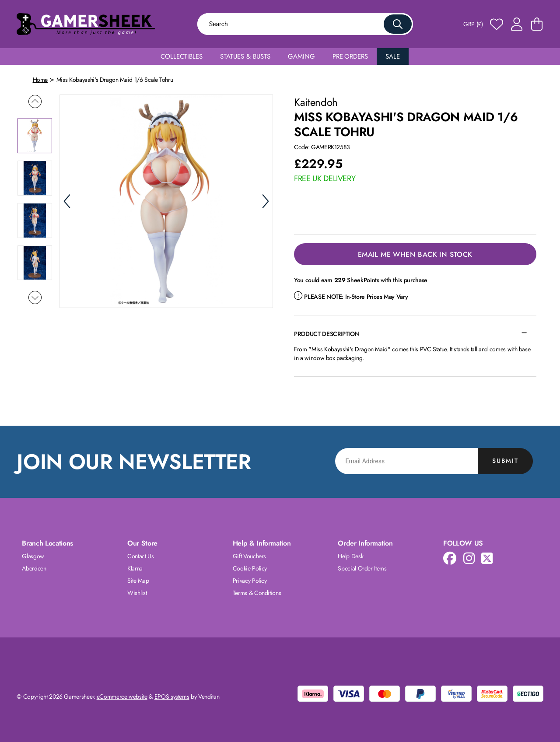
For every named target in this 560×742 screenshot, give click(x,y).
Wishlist (137, 593)
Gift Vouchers (249, 556)
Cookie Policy (250, 568)
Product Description (327, 334)
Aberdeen (34, 568)
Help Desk (350, 556)
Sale (393, 56)
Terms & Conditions (257, 593)
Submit (505, 461)
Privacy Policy (250, 581)
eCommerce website (122, 696)
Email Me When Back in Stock (415, 254)
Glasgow (33, 556)
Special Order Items (362, 568)
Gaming (301, 56)
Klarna (135, 568)
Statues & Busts (245, 56)
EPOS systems (172, 696)
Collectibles (182, 56)
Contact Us (141, 556)
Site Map (138, 581)
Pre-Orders (350, 56)
